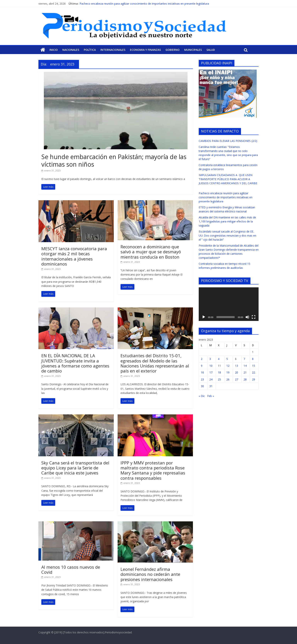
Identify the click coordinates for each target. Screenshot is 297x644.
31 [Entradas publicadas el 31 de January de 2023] (211, 386)
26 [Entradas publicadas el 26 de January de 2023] (228, 379)
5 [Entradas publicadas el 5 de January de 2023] (227, 359)
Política (90, 50)
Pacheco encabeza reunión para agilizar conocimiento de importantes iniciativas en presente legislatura (144, 4)
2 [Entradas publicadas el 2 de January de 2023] (202, 359)
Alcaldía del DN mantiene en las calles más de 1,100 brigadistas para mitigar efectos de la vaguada (227, 221)
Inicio (54, 50)
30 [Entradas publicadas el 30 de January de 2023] (202, 386)
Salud (211, 50)
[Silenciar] (247, 317)
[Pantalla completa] (254, 317)
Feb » (211, 396)
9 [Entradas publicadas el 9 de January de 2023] (202, 366)
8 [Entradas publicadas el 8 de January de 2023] (253, 359)
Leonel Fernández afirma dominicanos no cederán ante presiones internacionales (150, 574)
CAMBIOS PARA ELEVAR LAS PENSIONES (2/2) (228, 141)
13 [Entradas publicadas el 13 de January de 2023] (237, 366)
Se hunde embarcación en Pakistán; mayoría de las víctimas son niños (114, 160)
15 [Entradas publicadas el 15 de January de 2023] (254, 366)
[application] (229, 304)
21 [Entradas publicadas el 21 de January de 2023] (245, 372)
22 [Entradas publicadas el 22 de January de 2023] (254, 372)
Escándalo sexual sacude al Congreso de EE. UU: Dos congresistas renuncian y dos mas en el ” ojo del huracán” (227, 235)
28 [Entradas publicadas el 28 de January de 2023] (245, 379)
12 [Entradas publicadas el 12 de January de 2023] (228, 366)
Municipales (193, 50)
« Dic (202, 396)
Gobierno (173, 50)
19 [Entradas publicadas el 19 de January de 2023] (228, 372)
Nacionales (71, 50)
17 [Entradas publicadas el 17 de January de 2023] (211, 372)
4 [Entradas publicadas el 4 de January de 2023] (219, 359)
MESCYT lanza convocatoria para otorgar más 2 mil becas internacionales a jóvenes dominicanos (74, 256)
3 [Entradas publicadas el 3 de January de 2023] (210, 359)
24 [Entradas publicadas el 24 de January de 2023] (211, 379)
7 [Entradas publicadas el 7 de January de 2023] (244, 359)
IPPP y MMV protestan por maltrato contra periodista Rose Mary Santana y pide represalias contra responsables (153, 470)
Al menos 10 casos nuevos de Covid (71, 569)
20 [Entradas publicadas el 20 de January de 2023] (237, 372)
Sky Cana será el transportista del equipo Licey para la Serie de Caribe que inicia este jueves (75, 468)
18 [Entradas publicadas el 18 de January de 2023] (219, 372)
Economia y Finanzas (145, 50)
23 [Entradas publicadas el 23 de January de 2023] (202, 379)
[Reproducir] (204, 317)
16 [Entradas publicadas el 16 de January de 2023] (202, 372)
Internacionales (113, 50)
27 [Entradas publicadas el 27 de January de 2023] (237, 379)
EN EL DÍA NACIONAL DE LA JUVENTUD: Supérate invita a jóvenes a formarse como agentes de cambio (75, 363)
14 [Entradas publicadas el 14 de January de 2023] (245, 366)
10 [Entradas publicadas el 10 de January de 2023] (211, 366)
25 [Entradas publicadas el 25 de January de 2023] (219, 379)
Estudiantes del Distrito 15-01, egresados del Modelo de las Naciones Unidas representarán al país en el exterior (155, 363)
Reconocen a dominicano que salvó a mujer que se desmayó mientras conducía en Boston (151, 252)
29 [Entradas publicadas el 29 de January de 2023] (254, 379)
